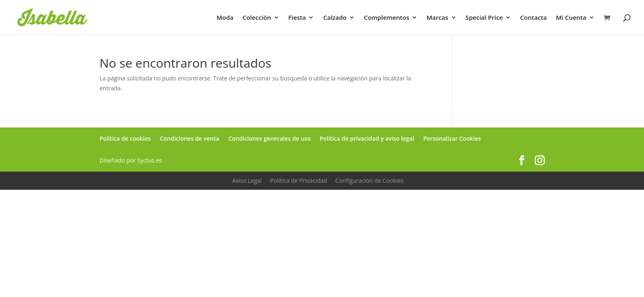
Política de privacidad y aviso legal (367, 138)
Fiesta (297, 18)
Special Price (484, 18)
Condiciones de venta (190, 138)
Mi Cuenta (571, 18)
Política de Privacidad (299, 180)
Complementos (386, 18)
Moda (225, 18)
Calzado (335, 18)
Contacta (533, 18)
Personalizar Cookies (452, 138)
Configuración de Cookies (370, 180)
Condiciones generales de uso (269, 138)
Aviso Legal (247, 180)
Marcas (437, 18)
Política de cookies (125, 138)
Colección (256, 18)
